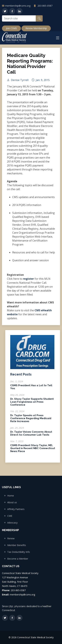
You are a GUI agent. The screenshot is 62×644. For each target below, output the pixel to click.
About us (12, 502)
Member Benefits (17, 545)
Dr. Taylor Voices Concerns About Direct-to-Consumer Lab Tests (31, 435)
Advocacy (12, 523)
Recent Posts (21, 376)
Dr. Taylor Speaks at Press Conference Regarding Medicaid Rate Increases (31, 420)
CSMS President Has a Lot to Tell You (31, 388)
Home (11, 496)
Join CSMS (11, 28)
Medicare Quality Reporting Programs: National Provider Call (30, 65)
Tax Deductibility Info (19, 552)
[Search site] (19, 18)
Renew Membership (36, 28)
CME (10, 516)
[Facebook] (12, 11)
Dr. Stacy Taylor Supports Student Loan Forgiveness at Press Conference (32, 403)
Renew (11, 538)
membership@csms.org (18, 6)
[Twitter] (5, 11)
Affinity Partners (16, 509)
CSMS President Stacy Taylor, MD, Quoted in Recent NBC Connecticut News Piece (33, 450)
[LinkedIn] (20, 11)
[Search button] (39, 18)
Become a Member (18, 559)
